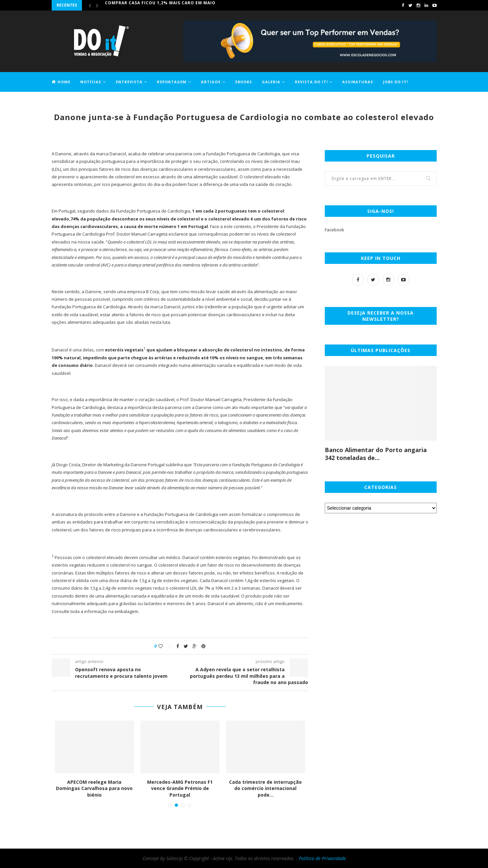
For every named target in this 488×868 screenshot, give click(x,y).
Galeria (271, 82)
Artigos (211, 82)
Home (61, 82)
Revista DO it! (311, 82)
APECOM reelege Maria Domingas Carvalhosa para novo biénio (95, 788)
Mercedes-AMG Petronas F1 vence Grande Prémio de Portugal (180, 788)
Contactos (65, 101)
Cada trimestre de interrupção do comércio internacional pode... (266, 788)
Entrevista (129, 82)
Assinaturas (358, 82)
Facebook (334, 230)
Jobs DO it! (396, 82)
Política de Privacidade (322, 858)
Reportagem (172, 82)
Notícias (91, 82)
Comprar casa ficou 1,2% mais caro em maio (160, 5)
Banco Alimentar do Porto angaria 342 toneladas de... (376, 454)
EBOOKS (244, 82)
